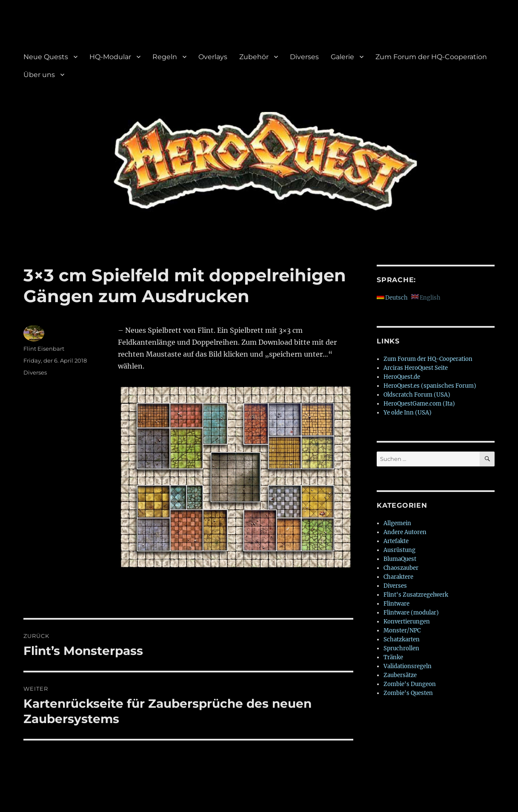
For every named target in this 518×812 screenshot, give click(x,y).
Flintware (396, 604)
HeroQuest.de (402, 377)
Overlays (213, 57)
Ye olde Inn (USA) (408, 413)
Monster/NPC (402, 630)
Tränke (393, 657)
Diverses (304, 57)
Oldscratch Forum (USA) (417, 395)
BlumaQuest (400, 559)
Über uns (39, 75)
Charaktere (398, 577)
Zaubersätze (400, 675)
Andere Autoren (405, 532)
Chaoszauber (401, 568)
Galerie (342, 57)
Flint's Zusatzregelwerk (416, 595)
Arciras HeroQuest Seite (416, 368)
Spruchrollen (401, 648)
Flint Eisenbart (44, 349)
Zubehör (254, 57)
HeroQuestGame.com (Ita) (419, 404)
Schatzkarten (402, 639)
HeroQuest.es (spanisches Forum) (430, 386)
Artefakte (396, 541)
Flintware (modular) (411, 613)
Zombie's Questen (408, 693)
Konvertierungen (407, 622)
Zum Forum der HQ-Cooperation (431, 57)
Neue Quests (46, 57)
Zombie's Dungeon (410, 684)
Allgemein (397, 523)
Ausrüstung (399, 550)
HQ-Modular (110, 57)
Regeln (165, 57)
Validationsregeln (408, 666)
